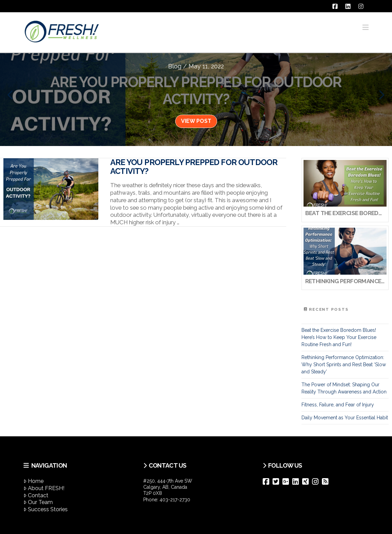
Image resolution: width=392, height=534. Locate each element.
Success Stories (46, 509)
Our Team (38, 502)
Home (34, 481)
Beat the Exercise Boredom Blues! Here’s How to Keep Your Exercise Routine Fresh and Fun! (339, 337)
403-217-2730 (175, 500)
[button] (365, 27)
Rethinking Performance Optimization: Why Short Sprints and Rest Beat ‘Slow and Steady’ (344, 365)
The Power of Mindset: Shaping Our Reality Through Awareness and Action (344, 388)
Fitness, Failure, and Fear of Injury (338, 405)
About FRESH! (44, 488)
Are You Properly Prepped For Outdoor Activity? (194, 167)
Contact (36, 495)
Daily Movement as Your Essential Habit (345, 418)
